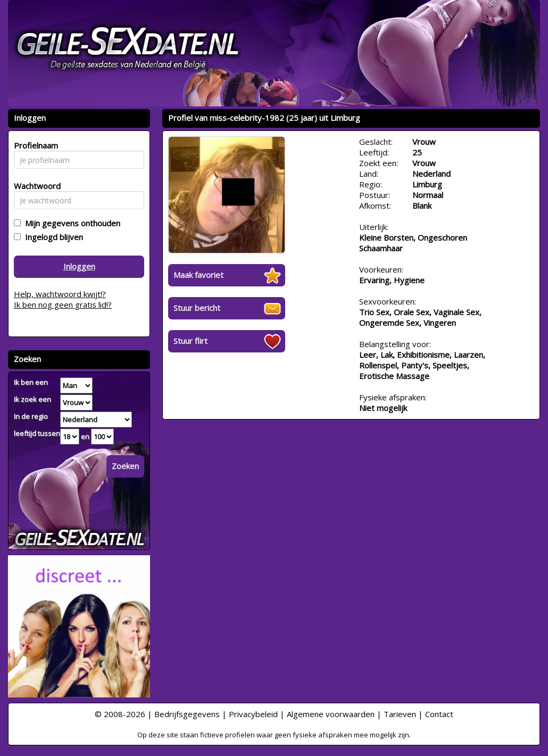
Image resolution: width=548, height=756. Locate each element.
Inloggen (79, 266)
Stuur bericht (197, 308)
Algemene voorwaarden (331, 714)
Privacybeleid (253, 714)
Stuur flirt (190, 341)
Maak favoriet (198, 275)
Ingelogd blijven (52, 237)
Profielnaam (34, 145)
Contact (439, 714)
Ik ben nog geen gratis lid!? (63, 305)
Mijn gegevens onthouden (70, 223)
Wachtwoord (34, 186)
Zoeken (125, 466)
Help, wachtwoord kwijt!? (60, 294)
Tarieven (400, 714)
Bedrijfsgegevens (187, 714)
